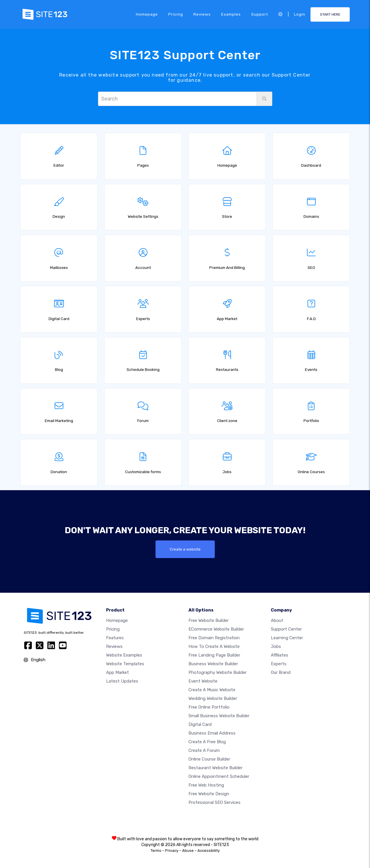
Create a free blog (207, 742)
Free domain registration (214, 638)
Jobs (276, 646)
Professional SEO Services (214, 802)
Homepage (147, 14)
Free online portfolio (209, 707)
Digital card (200, 724)
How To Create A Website (214, 646)
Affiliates (280, 655)
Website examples (124, 655)
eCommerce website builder (216, 629)
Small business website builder (219, 716)
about (277, 620)
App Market (118, 672)
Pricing (176, 14)
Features (115, 638)
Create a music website (212, 690)
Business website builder (213, 664)
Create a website (185, 549)
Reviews (202, 14)
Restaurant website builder (215, 768)
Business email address (212, 733)
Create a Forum (204, 750)
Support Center (286, 629)
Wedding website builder (213, 698)
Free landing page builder (214, 655)
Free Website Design (209, 794)
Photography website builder (218, 672)
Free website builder (209, 620)
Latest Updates (122, 681)
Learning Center (287, 638)
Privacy (172, 851)
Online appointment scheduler (219, 776)
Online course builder (209, 759)
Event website (203, 681)
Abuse (188, 851)
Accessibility (209, 851)
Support (260, 14)
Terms (156, 851)
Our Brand (281, 672)
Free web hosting (206, 785)
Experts (279, 664)
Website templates (125, 664)
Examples (231, 14)
